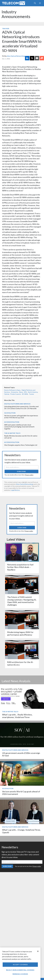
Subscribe (21, 471)
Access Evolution (12, 422)
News (21, 392)
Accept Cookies (20, 965)
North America (33, 392)
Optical (7, 394)
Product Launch (15, 394)
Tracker (6, 29)
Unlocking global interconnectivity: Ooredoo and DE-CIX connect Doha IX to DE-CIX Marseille (21, 407)
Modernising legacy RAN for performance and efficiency (20, 633)
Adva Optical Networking (16, 56)
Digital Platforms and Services (17, 404)
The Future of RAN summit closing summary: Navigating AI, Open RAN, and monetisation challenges (22, 601)
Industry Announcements (16, 14)
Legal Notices (15, 490)
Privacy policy (29, 475)
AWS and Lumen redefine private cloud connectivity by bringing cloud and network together (19, 427)
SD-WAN (25, 394)
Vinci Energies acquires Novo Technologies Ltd (21, 445)
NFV (25, 392)
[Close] (38, 951)
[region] (20, 964)
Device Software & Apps (12, 390)
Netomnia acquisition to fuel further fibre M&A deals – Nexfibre (20, 567)
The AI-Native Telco (12, 433)
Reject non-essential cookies (20, 970)
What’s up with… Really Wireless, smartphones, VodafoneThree (17, 716)
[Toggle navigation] (40, 3)
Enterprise (14, 392)
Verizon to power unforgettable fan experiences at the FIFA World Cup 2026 (21, 417)
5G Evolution (10, 413)
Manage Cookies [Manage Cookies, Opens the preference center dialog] (20, 974)
